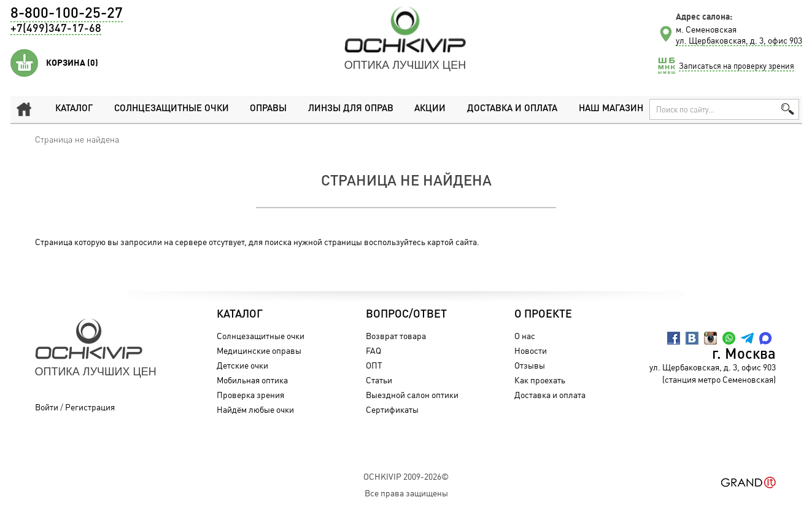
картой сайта (452, 242)
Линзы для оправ (351, 109)
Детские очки (242, 365)
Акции (430, 109)
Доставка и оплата (512, 109)
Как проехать (540, 380)
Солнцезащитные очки (172, 109)
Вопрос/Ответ (406, 315)
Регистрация (90, 407)
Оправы (268, 109)
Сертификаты (392, 409)
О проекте (543, 315)
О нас (525, 336)
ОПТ (374, 365)
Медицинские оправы (259, 350)
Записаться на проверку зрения (737, 66)
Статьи (379, 380)
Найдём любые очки (255, 409)
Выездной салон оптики (412, 395)
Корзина (72, 63)
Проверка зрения (250, 395)
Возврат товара (396, 336)
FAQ (373, 350)
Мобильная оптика (252, 380)
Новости (531, 350)
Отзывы (530, 365)
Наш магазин (611, 109)
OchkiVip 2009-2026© (406, 476)
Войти (47, 407)
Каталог (74, 109)
